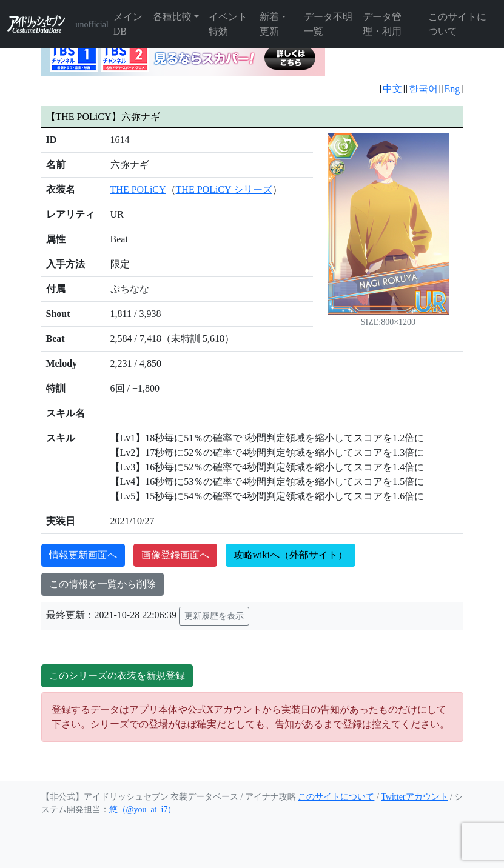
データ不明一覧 (328, 24)
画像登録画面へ (175, 555)
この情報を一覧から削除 (102, 584)
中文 (392, 89)
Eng (452, 89)
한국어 (423, 89)
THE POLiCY (138, 189)
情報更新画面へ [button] (83, 555)
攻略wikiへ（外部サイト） (291, 555)
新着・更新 (274, 24)
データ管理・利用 (382, 24)
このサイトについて (457, 24)
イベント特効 (228, 24)
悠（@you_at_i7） (143, 810)
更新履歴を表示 (214, 616)
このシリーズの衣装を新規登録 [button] (117, 676)
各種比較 (172, 17)
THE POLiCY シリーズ (224, 189)
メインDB (128, 24)
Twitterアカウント (414, 797)
